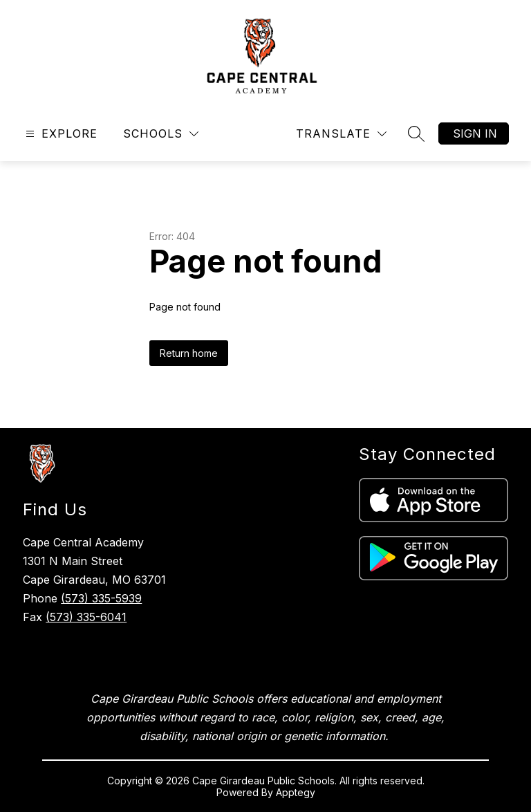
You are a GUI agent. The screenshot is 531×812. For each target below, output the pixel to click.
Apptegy (296, 792)
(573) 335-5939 (101, 598)
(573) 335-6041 (86, 617)
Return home (189, 353)
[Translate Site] (341, 134)
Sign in (475, 133)
